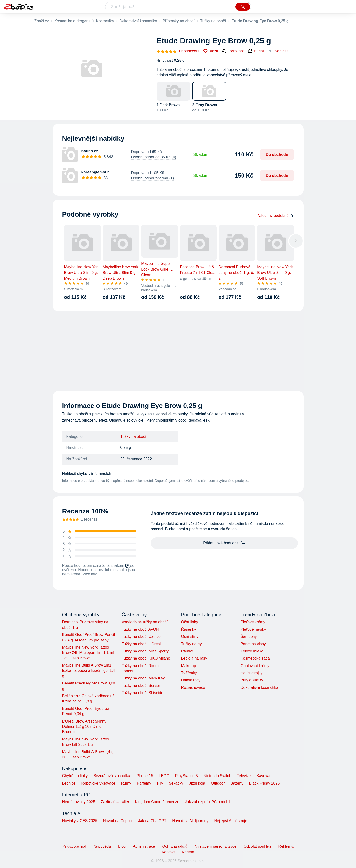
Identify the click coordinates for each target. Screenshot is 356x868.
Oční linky (189, 622)
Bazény (237, 783)
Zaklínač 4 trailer (115, 802)
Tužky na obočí (213, 21)
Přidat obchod (74, 846)
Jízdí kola (197, 783)
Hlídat (256, 51)
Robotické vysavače (98, 783)
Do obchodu (277, 154)
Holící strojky (252, 673)
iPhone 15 (144, 776)
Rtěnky (187, 651)
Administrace (144, 846)
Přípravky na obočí (178, 21)
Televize (244, 776)
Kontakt (168, 852)
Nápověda (102, 846)
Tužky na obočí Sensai (141, 686)
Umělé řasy (191, 680)
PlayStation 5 (186, 776)
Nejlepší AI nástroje (231, 821)
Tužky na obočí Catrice (141, 637)
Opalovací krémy (255, 666)
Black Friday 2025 (264, 783)
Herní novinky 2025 (79, 802)
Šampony (249, 637)
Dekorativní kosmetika (138, 21)
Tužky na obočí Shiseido (142, 693)
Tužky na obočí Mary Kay (143, 678)
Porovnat (233, 51)
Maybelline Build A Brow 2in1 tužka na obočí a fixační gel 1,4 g (89, 671)
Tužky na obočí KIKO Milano (146, 658)
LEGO (164, 776)
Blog (122, 846)
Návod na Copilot (118, 821)
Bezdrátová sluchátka (112, 776)
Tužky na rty (191, 644)
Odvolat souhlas (257, 846)
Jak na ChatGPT (152, 821)
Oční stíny (190, 637)
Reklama (286, 846)
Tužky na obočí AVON (140, 629)
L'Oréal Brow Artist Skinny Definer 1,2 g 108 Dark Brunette (84, 727)
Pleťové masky (253, 629)
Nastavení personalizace (216, 846)
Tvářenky (189, 673)
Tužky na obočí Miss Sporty (145, 651)
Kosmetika (105, 21)
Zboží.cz (42, 21)
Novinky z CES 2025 (80, 821)
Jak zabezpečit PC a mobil (208, 802)
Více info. (90, 574)
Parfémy (144, 783)
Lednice (69, 783)
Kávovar (263, 776)
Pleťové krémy (253, 622)
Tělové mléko (252, 651)
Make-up (188, 666)
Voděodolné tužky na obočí (145, 622)
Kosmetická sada (255, 658)
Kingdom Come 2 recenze (157, 802)
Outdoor (218, 783)
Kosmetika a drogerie (72, 21)
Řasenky (188, 629)
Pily (160, 783)
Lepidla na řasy (194, 658)
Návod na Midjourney (190, 821)
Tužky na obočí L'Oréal (141, 644)
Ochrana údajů (175, 846)
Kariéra (188, 852)
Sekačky (176, 783)
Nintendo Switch (217, 776)
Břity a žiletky (252, 680)
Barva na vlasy (253, 644)
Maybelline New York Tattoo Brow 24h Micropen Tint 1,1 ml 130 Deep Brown (88, 653)
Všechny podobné (276, 215)
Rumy (126, 783)
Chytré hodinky (75, 776)
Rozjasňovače (193, 687)
